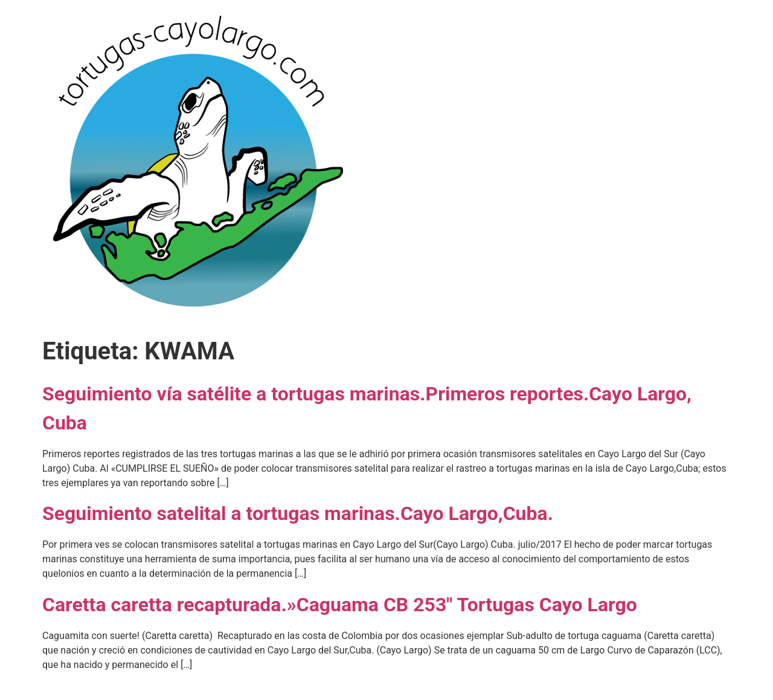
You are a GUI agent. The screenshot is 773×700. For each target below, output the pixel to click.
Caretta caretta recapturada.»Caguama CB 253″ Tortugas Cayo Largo (340, 605)
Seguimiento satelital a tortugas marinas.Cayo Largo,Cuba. (298, 513)
